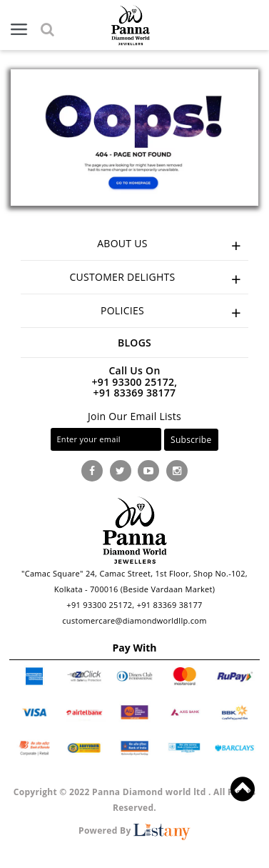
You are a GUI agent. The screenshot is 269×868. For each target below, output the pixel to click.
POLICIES (174, 313)
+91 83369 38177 (135, 393)
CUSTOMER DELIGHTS (159, 279)
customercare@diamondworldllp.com (134, 620)
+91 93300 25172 (99, 605)
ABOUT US (173, 245)
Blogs (134, 343)
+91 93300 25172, (135, 382)
